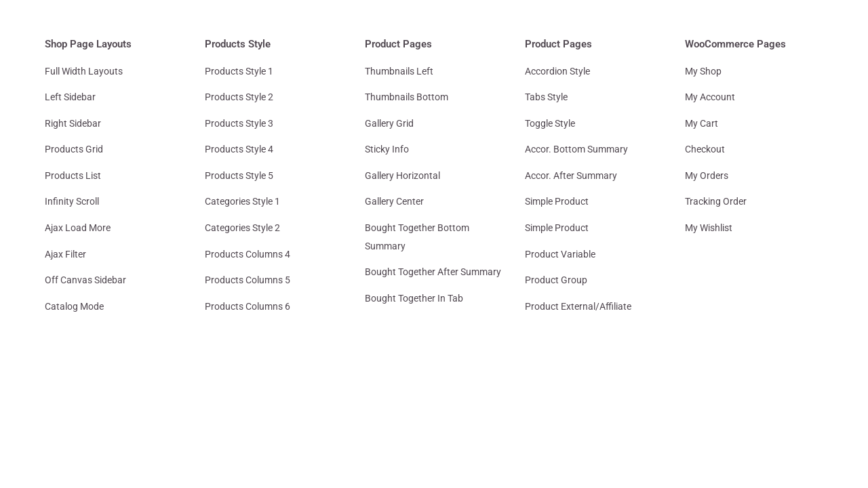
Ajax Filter (65, 254)
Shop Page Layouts (88, 44)
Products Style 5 (239, 176)
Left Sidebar (70, 97)
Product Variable (560, 254)
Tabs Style (546, 97)
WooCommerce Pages (735, 44)
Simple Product (557, 201)
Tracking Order (716, 201)
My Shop (703, 71)
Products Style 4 (239, 149)
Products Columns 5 (248, 280)
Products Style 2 (239, 97)
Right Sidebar (73, 123)
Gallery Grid (389, 123)
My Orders (707, 176)
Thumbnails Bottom (407, 97)
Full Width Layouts (84, 71)
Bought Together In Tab (414, 298)
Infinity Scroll (72, 201)
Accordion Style (557, 71)
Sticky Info (387, 149)
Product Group (556, 280)
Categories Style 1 (242, 201)
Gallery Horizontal (402, 176)
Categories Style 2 (242, 228)
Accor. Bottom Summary (576, 149)
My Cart (702, 123)
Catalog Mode (74, 306)
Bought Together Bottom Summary (417, 237)
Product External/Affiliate (578, 306)
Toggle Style (550, 123)
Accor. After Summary (571, 176)
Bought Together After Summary (433, 272)
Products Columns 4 (248, 254)
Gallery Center (394, 201)
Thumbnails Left (399, 71)
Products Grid (74, 149)
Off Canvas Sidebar (85, 280)
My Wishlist (709, 228)
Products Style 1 (239, 71)
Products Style (238, 44)
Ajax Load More (78, 228)
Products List (73, 176)
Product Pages (398, 44)
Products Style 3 (239, 123)
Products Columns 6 (248, 306)
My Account (710, 97)
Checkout (705, 149)
